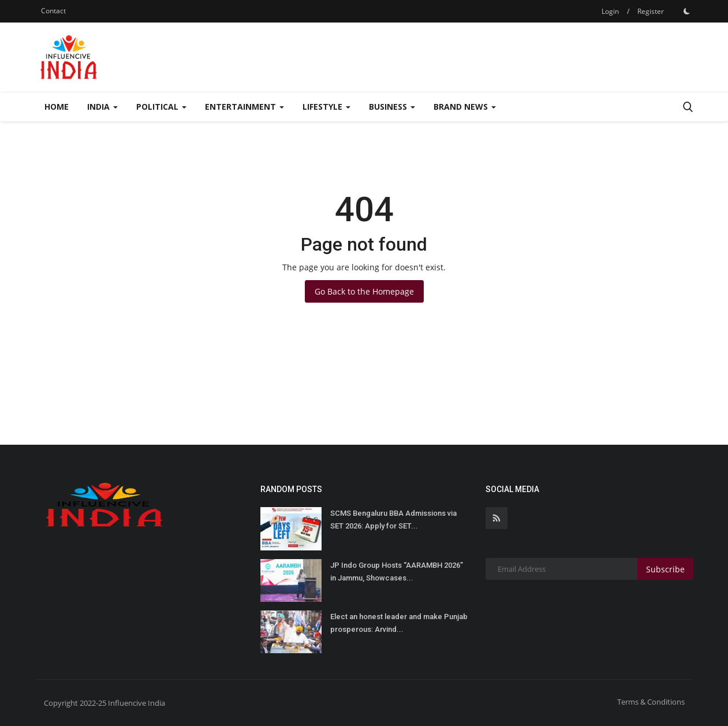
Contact (53, 11)
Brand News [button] (465, 107)
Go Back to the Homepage (364, 291)
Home (57, 107)
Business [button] (392, 107)
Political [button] (161, 107)
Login (610, 11)
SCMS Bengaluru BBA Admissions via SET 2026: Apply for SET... (393, 520)
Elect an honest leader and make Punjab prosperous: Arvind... (399, 623)
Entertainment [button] (244, 107)
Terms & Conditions (651, 702)
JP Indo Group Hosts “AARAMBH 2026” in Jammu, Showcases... (397, 572)
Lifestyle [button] (326, 107)
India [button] (102, 107)
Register (651, 11)
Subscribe (665, 569)
